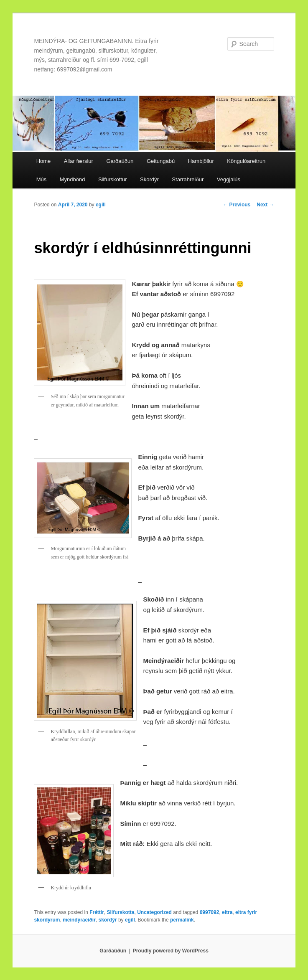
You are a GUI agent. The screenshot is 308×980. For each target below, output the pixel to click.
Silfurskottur (113, 179)
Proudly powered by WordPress (171, 951)
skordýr (108, 920)
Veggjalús (229, 179)
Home (44, 161)
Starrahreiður (188, 179)
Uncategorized (154, 912)
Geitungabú (161, 161)
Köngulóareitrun (246, 161)
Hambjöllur (201, 161)
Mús (42, 179)
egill (101, 205)
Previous (237, 205)
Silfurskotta (121, 912)
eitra (227, 912)
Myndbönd (73, 179)
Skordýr (149, 179)
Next (265, 205)
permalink (182, 920)
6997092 (210, 912)
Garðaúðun (120, 161)
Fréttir (97, 912)
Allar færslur (79, 161)
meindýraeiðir (79, 920)
